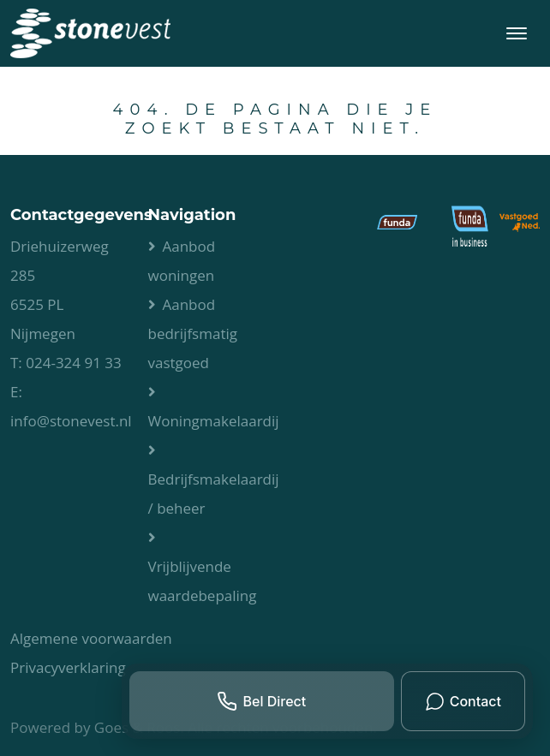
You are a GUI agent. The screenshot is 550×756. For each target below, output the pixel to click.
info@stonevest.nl (71, 421)
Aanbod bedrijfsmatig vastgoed (193, 333)
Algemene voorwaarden (91, 638)
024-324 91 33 (74, 363)
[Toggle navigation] (516, 33)
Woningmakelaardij (214, 421)
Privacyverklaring (68, 667)
